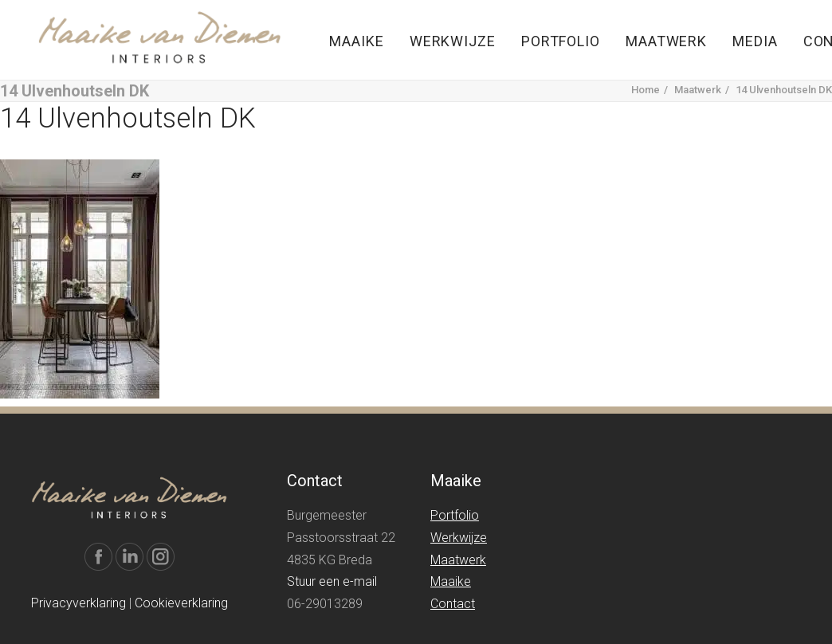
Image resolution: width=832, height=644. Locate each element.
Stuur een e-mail (332, 581)
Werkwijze (453, 41)
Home (646, 90)
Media (755, 41)
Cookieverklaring (181, 603)
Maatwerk (666, 41)
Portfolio (561, 41)
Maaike (356, 41)
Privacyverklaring (78, 603)
